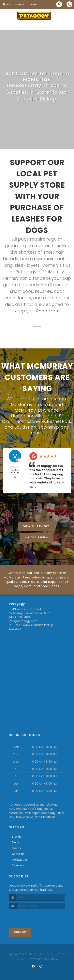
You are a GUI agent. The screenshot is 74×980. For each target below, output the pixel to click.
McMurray (25, 410)
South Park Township (37, 427)
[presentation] (30, 917)
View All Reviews (37, 526)
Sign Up (20, 932)
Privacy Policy (44, 954)
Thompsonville (29, 421)
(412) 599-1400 (19, 617)
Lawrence (48, 410)
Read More (48, 311)
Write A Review (37, 537)
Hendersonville (27, 416)
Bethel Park (59, 421)
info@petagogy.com (23, 621)
